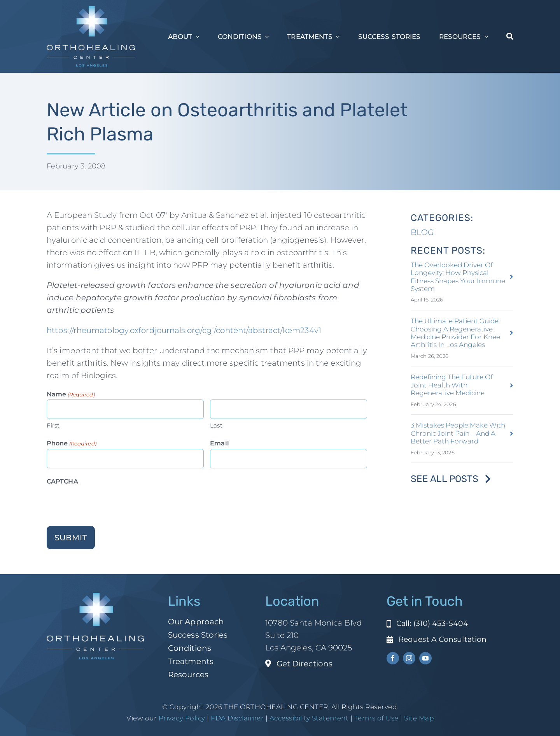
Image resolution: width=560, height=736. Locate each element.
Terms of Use (376, 718)
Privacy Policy (182, 718)
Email (220, 443)
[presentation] (106, 502)
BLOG (422, 232)
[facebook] (393, 658)
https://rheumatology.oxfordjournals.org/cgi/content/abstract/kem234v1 (184, 330)
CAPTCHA (62, 481)
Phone (72, 443)
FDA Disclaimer (237, 718)
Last (216, 425)
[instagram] (409, 658)
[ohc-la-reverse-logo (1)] (91, 10)
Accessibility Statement (309, 718)
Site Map (419, 718)
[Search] (510, 37)
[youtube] (425, 658)
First (53, 425)
